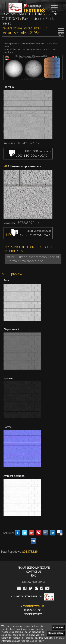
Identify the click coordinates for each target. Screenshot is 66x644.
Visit (32, 596)
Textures (9, 14)
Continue (58, 627)
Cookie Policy (32, 614)
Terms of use (32, 610)
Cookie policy (56, 633)
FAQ (34, 576)
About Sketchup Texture (34, 568)
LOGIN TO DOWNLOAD (28, 155)
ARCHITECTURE (31, 14)
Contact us (34, 572)
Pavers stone (32, 19)
